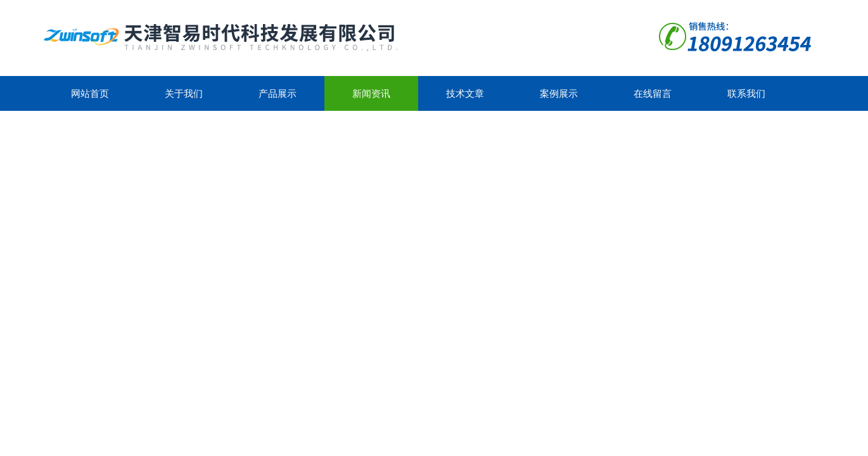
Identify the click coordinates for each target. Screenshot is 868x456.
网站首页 (90, 93)
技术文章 (465, 93)
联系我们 (746, 93)
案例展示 (559, 93)
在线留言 (653, 93)
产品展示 (278, 93)
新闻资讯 (371, 93)
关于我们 (184, 93)
